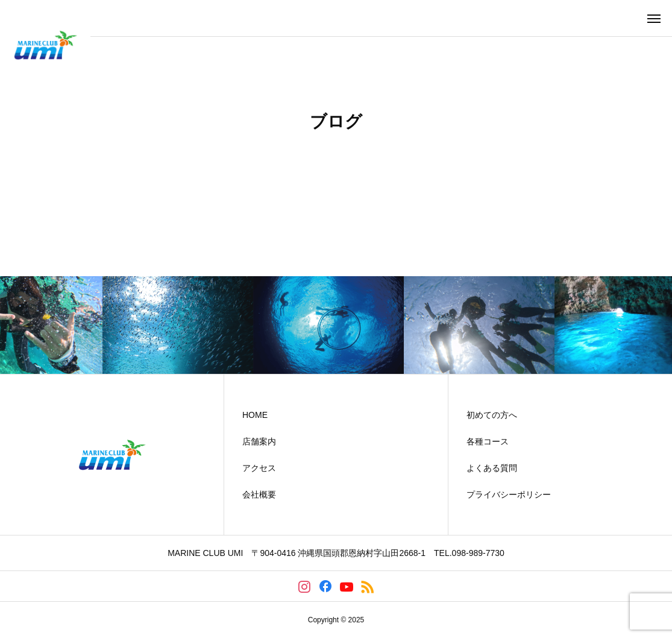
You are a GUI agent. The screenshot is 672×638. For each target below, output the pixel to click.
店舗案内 (259, 441)
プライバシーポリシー (509, 494)
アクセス (259, 468)
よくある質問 (492, 468)
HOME (255, 415)
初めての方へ (492, 415)
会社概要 (259, 494)
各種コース (488, 441)
